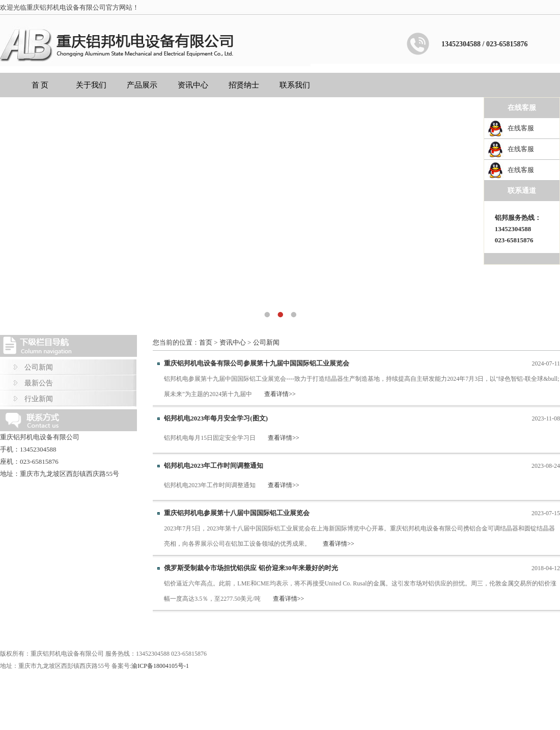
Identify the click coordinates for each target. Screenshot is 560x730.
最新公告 (39, 383)
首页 (206, 342)
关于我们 (91, 85)
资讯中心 (193, 85)
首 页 (40, 85)
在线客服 (521, 128)
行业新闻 (39, 399)
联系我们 (295, 85)
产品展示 (142, 85)
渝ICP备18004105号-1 (160, 666)
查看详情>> (280, 394)
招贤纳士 (244, 85)
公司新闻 (39, 367)
